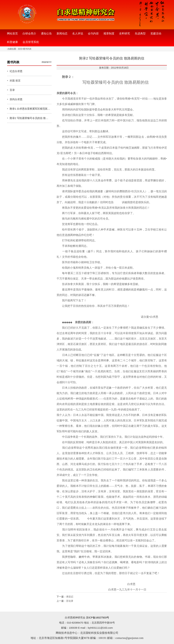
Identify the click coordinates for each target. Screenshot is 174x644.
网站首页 (12, 33)
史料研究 (125, 33)
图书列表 (27, 49)
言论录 (70, 601)
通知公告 (46, 33)
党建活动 (156, 33)
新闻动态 (62, 33)
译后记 (70, 597)
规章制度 (109, 33)
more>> (47, 62)
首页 (20, 49)
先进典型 (140, 33)
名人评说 (78, 33)
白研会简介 (29, 33)
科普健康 (12, 42)
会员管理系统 (31, 42)
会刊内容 (93, 33)
